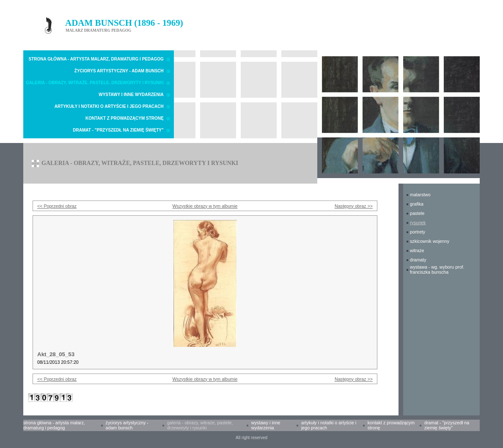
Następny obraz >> (354, 206)
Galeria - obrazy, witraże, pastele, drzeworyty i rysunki (95, 83)
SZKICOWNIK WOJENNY (430, 241)
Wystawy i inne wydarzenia (131, 95)
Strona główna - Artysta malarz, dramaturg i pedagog (96, 59)
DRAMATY (418, 260)
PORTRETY (418, 232)
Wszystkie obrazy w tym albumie (205, 206)
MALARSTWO (420, 195)
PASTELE (417, 213)
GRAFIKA (417, 204)
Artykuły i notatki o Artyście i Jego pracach (109, 106)
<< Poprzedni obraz (57, 206)
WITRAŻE (417, 250)
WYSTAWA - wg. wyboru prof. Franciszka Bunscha (437, 269)
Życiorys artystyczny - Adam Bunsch (119, 71)
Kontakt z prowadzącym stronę (125, 118)
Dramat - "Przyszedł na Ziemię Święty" (118, 130)
